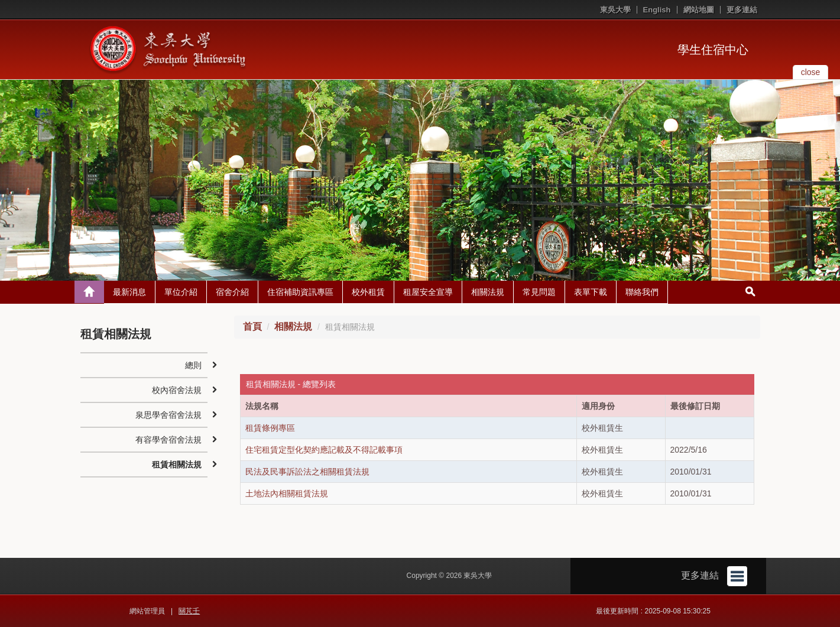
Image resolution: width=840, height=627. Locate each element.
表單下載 (591, 292)
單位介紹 (181, 292)
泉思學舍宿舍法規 (168, 415)
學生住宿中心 (713, 50)
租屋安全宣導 (428, 292)
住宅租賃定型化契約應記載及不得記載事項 (324, 450)
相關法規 (488, 292)
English (657, 10)
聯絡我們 (642, 292)
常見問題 (539, 292)
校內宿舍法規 (177, 390)
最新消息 (129, 292)
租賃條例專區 (270, 428)
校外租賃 (368, 292)
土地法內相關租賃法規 (287, 493)
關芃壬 (189, 611)
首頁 (252, 327)
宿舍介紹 (232, 292)
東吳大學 (615, 10)
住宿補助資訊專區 (300, 292)
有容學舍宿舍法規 (168, 440)
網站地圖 (699, 10)
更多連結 (742, 10)
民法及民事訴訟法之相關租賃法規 (307, 472)
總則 (193, 365)
